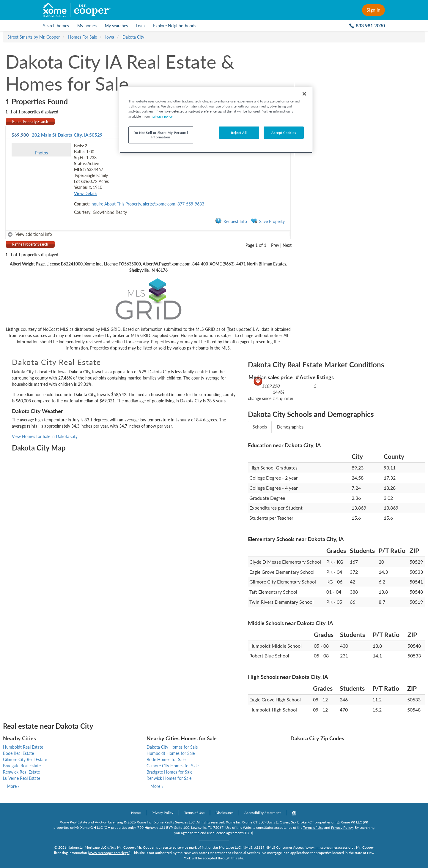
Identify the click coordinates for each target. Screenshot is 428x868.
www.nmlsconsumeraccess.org (329, 847)
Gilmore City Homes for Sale (173, 766)
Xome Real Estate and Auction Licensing (91, 822)
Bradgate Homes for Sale (169, 772)
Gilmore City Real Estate (25, 759)
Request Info (231, 221)
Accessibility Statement (262, 813)
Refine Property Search (30, 122)
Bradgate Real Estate (22, 766)
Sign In (373, 10)
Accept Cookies (284, 133)
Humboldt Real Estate (23, 747)
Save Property (268, 221)
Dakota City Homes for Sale (172, 747)
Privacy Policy (162, 813)
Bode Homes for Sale (166, 759)
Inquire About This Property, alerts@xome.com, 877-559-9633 (147, 204)
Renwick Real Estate (21, 772)
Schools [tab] (260, 427)
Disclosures (224, 813)
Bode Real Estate (18, 753)
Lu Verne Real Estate (22, 778)
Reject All (239, 133)
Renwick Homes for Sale (169, 778)
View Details (86, 193)
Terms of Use (194, 813)
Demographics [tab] (290, 427)
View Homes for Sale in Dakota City (45, 436)
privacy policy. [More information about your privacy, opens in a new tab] (163, 116)
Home (136, 813)
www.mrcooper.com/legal (109, 853)
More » (13, 786)
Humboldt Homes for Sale (171, 753)
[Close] (304, 94)
